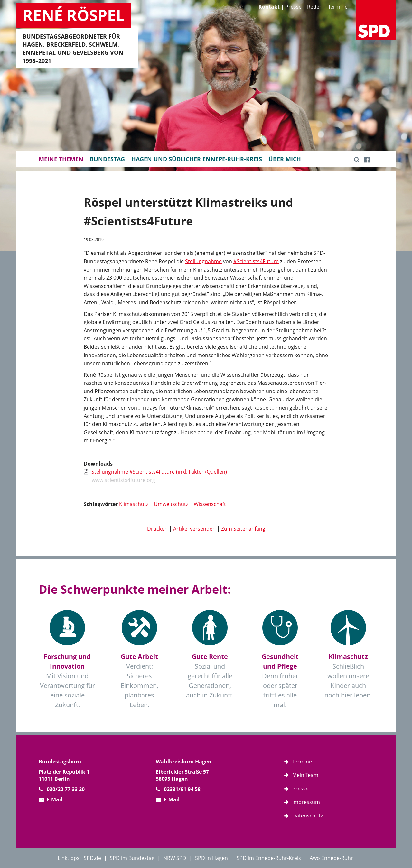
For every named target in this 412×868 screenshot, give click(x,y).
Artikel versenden (194, 529)
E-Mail (55, 799)
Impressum (306, 802)
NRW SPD (175, 858)
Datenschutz (308, 816)
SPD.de (92, 858)
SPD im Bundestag (132, 858)
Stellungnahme (203, 261)
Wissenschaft (210, 504)
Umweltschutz (171, 504)
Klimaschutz (134, 504)
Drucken (157, 529)
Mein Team (305, 775)
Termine (338, 7)
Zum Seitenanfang (243, 529)
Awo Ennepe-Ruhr (331, 858)
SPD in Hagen (211, 858)
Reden (315, 7)
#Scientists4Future (256, 261)
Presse (293, 7)
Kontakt (269, 7)
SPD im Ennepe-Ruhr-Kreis (269, 858)
